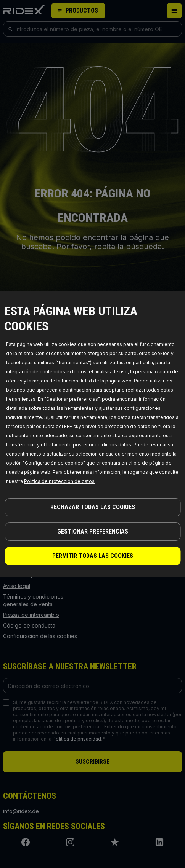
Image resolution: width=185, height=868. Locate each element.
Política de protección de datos (59, 481)
